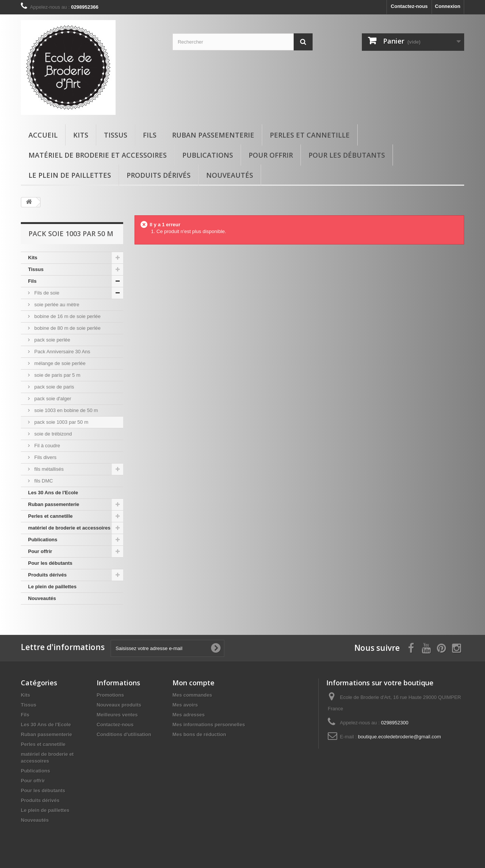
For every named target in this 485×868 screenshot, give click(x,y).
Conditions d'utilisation (124, 734)
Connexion (448, 6)
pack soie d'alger (52, 399)
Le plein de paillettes (70, 175)
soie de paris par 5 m (57, 375)
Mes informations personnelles (209, 725)
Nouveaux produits (119, 705)
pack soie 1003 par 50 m (61, 422)
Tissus (116, 135)
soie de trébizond (52, 434)
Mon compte (193, 683)
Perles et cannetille (310, 135)
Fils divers (45, 457)
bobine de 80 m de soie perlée (67, 328)
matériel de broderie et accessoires (98, 155)
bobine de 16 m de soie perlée (67, 316)
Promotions (110, 695)
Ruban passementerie (213, 135)
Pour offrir (271, 155)
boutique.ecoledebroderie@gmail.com (400, 737)
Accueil (43, 135)
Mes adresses (189, 715)
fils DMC (43, 481)
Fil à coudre (47, 446)
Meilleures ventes (117, 715)
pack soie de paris (53, 387)
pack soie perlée (52, 340)
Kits (81, 135)
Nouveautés (230, 175)
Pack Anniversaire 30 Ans (62, 352)
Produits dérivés (159, 175)
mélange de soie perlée (59, 363)
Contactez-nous (409, 6)
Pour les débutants (347, 155)
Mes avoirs (185, 705)
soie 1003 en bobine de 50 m (65, 410)
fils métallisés (48, 469)
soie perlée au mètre (56, 305)
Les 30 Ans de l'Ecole (53, 493)
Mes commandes (192, 695)
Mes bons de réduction (199, 734)
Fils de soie (46, 293)
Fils (150, 135)
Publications (208, 155)
